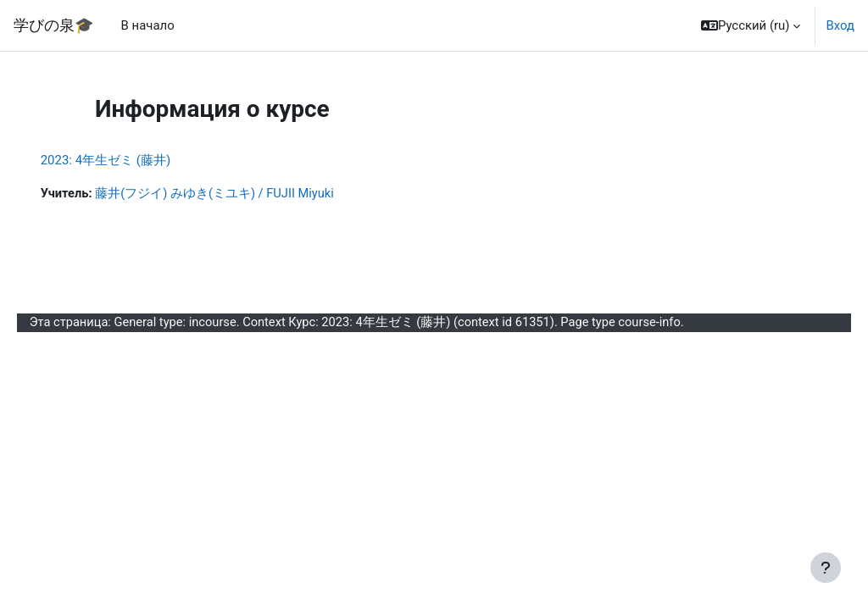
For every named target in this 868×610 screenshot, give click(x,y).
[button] (751, 25)
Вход (840, 25)
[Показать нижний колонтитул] (826, 568)
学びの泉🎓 (54, 25)
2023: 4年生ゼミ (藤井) (130, 160)
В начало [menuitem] (148, 25)
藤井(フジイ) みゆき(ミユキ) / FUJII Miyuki (241, 194)
